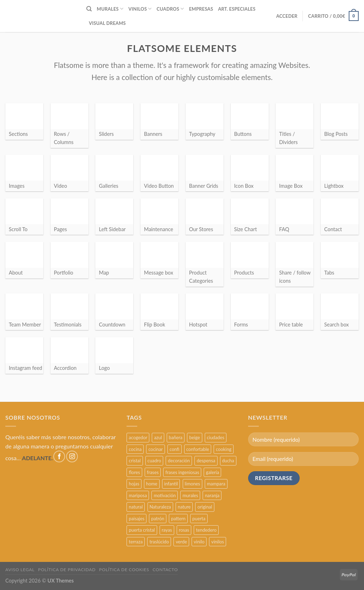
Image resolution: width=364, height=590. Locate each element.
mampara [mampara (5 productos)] (216, 484)
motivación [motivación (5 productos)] (165, 495)
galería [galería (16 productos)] (212, 472)
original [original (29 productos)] (205, 507)
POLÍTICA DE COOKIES (124, 570)
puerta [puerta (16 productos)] (199, 519)
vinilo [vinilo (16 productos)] (199, 542)
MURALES (110, 9)
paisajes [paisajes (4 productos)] (136, 519)
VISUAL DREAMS (107, 23)
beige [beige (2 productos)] (194, 437)
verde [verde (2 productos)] (181, 542)
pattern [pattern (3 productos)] (178, 519)
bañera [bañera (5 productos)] (176, 437)
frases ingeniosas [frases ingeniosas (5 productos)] (182, 472)
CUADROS (170, 9)
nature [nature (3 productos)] (184, 507)
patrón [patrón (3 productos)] (158, 519)
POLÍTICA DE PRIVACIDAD (67, 570)
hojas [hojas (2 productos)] (134, 484)
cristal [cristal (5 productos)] (135, 461)
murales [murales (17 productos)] (190, 495)
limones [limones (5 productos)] (192, 484)
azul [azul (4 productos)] (158, 437)
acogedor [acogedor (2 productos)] (138, 437)
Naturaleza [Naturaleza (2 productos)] (160, 507)
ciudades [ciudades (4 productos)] (216, 437)
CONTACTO (165, 570)
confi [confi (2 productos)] (175, 449)
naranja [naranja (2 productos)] (212, 495)
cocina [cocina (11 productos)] (135, 449)
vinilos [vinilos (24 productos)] (218, 542)
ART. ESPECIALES (237, 9)
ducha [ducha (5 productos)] (228, 461)
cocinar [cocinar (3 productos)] (156, 449)
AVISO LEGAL (20, 570)
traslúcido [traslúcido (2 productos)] (159, 542)
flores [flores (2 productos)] (134, 472)
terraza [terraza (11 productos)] (136, 542)
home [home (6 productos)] (152, 484)
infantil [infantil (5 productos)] (171, 484)
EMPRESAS (201, 9)
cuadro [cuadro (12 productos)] (154, 461)
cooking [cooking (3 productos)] (224, 449)
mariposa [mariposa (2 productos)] (138, 495)
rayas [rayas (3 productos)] (167, 530)
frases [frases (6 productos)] (153, 472)
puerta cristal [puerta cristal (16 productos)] (142, 530)
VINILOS (140, 9)
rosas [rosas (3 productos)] (184, 530)
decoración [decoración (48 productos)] (179, 461)
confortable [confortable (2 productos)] (198, 449)
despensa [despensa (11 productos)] (206, 461)
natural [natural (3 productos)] (136, 507)
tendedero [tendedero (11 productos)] (206, 530)
